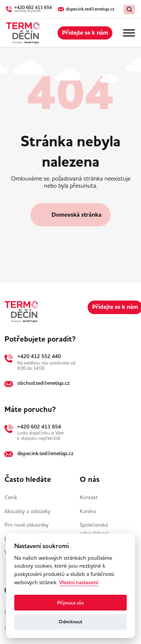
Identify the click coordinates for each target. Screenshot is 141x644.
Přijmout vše (70, 603)
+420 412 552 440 (39, 356)
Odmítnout (70, 622)
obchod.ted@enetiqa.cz (43, 383)
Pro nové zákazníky (27, 525)
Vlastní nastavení (79, 582)
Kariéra (88, 511)
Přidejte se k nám (85, 33)
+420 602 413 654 (39, 427)
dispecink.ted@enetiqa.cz (45, 453)
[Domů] (23, 33)
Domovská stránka (77, 215)
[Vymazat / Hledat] (129, 10)
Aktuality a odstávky (27, 511)
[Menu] (129, 33)
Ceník (11, 497)
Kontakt (89, 497)
